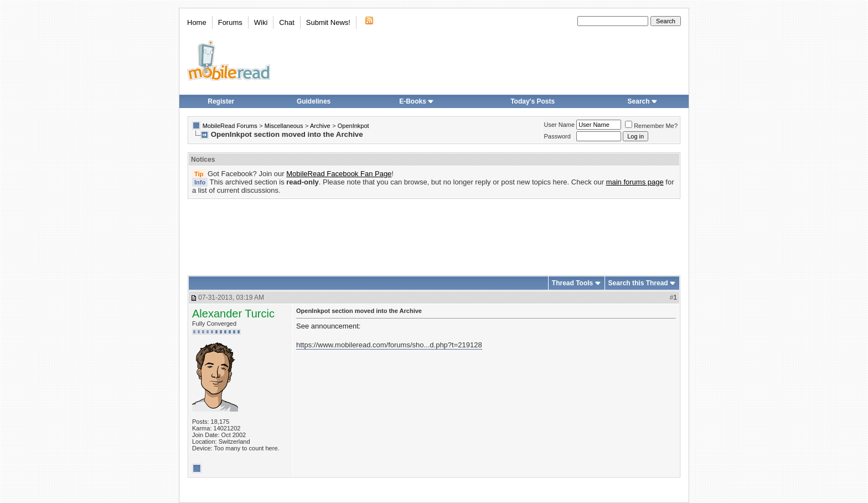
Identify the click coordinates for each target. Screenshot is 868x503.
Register (221, 101)
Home (197, 22)
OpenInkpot (353, 126)
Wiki (261, 22)
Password (557, 136)
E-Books (417, 101)
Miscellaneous (284, 126)
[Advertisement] (434, 233)
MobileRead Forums (230, 126)
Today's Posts (533, 101)
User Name (560, 125)
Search (643, 101)
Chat (286, 22)
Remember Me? (651, 126)
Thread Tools (572, 283)
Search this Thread (638, 283)
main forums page (635, 182)
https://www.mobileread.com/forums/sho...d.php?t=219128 (389, 345)
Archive (320, 126)
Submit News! (328, 22)
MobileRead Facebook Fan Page (339, 174)
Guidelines (314, 101)
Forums (230, 22)
